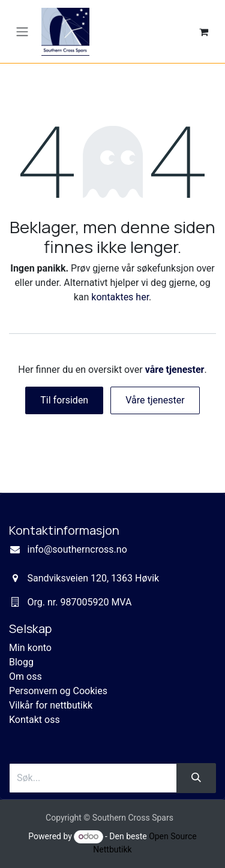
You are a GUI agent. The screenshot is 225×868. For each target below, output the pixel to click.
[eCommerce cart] (203, 32)
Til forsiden (64, 400)
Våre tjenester (155, 400)
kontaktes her (120, 297)
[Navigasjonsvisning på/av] (22, 31)
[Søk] (196, 778)
